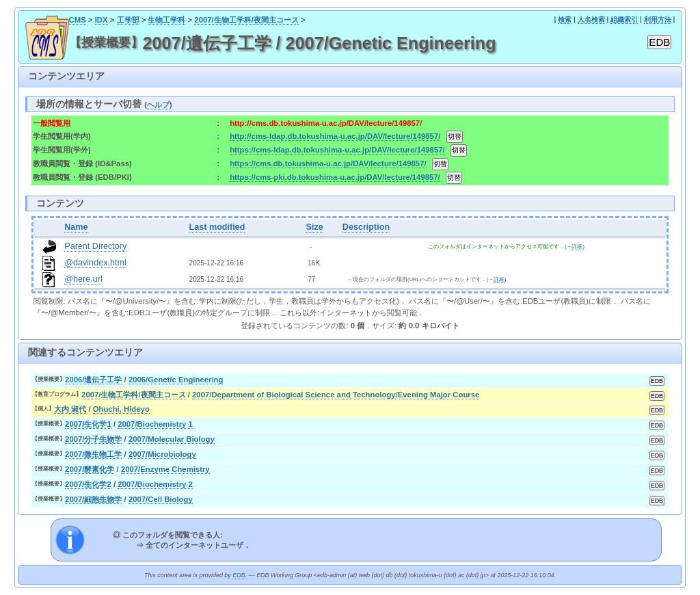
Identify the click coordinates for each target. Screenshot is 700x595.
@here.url (83, 279)
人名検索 (591, 19)
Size (314, 227)
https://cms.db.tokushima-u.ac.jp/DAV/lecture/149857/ (328, 163)
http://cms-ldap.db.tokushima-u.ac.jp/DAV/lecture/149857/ (335, 136)
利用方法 (658, 19)
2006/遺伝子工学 (93, 380)
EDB (239, 575)
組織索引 (624, 19)
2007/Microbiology (162, 454)
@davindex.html (95, 263)
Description (366, 227)
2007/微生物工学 (93, 454)
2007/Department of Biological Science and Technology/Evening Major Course (336, 395)
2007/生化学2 (88, 484)
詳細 (577, 247)
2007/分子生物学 (93, 439)
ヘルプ (158, 105)
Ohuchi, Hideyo (121, 409)
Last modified (217, 227)
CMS (78, 20)
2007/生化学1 (88, 424)
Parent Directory (95, 246)
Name (76, 227)
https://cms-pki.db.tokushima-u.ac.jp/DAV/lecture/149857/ (335, 177)
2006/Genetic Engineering (176, 380)
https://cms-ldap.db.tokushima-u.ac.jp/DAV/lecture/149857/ (337, 150)
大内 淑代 (70, 409)
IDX (102, 20)
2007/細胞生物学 (93, 499)
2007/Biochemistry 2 (155, 484)
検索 (565, 19)
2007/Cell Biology (161, 499)
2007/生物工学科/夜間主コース (246, 20)
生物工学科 (166, 20)
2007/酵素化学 (90, 469)
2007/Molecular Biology (172, 439)
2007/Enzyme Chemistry (165, 469)
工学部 (128, 20)
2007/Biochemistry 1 (155, 424)
